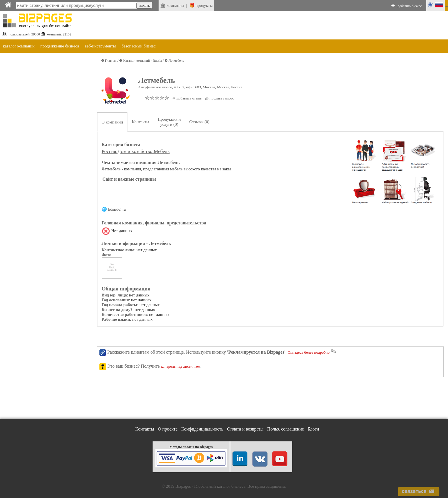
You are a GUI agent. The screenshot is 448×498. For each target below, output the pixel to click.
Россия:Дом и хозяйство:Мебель (136, 151)
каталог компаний (19, 46)
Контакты (140, 122)
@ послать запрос (220, 98)
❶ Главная (109, 61)
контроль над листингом (181, 366)
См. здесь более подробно (309, 352)
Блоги (313, 429)
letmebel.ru (117, 209)
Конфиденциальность (202, 429)
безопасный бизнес (138, 46)
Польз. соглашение (286, 429)
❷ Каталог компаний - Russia (141, 61)
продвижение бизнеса (60, 46)
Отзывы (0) (199, 122)
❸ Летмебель (174, 61)
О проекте (168, 429)
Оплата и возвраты (245, 429)
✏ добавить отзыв (187, 98)
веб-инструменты (100, 46)
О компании (112, 122)
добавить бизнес (410, 6)
